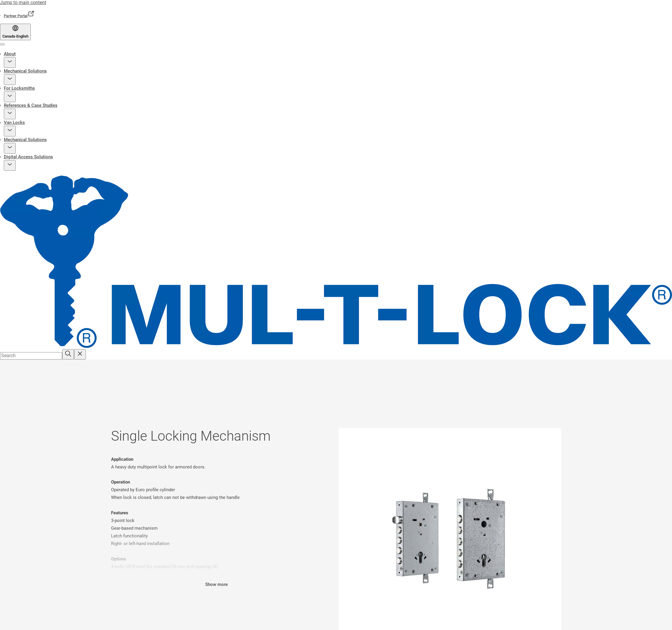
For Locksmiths (19, 88)
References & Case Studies (31, 105)
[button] (10, 62)
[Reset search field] (80, 354)
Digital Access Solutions (28, 157)
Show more (216, 584)
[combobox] (31, 356)
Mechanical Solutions (25, 71)
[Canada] (15, 32)
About (10, 54)
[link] (19, 16)
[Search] (68, 354)
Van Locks (14, 123)
